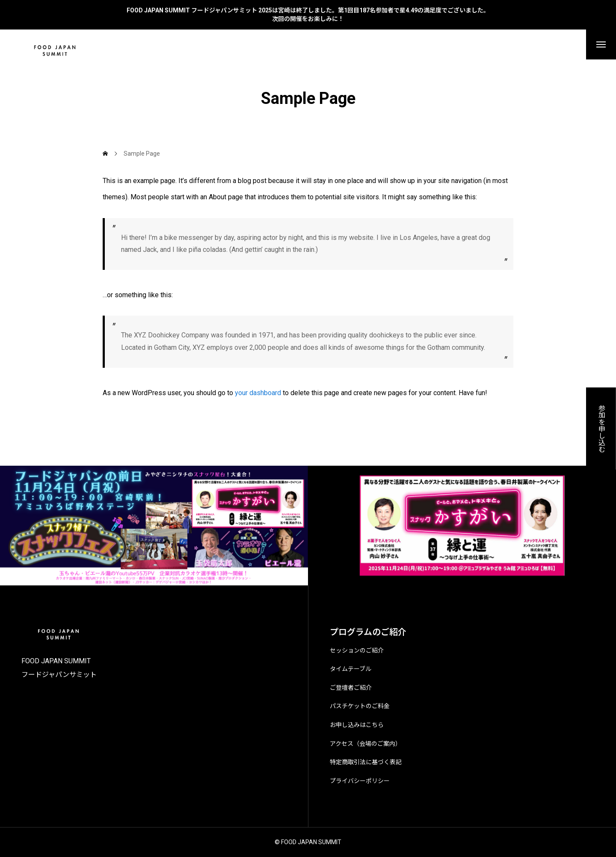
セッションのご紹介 (357, 650)
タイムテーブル (351, 669)
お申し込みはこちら (357, 725)
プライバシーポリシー (360, 781)
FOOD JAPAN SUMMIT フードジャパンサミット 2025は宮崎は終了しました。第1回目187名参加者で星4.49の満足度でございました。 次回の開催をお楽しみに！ (308, 15)
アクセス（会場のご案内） (366, 744)
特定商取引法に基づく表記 (366, 762)
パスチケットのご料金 (360, 706)
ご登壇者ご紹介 (351, 688)
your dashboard (258, 393)
